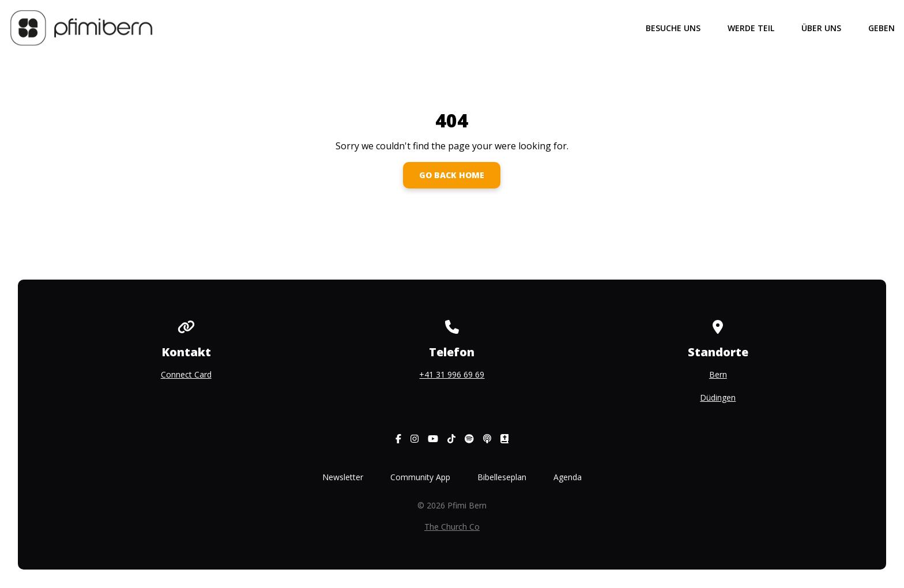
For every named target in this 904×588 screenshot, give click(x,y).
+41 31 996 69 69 (452, 374)
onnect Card (189, 374)
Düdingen (718, 397)
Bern (718, 374)
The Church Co (452, 527)
